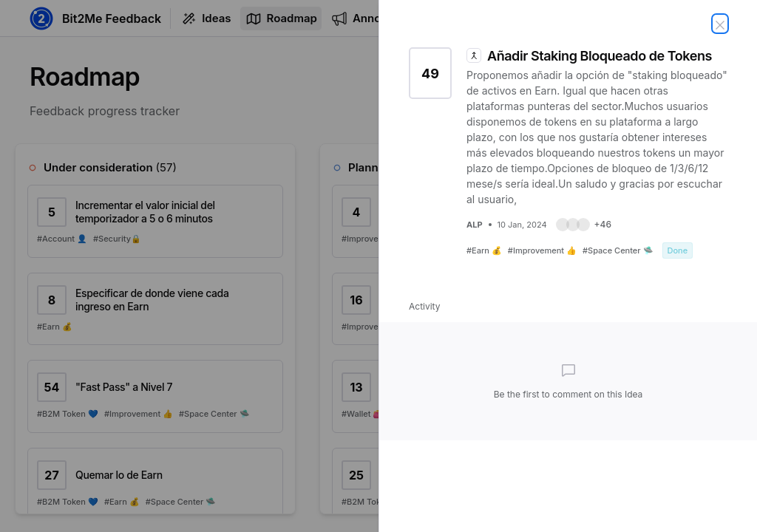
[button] (584, 225)
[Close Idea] (720, 24)
